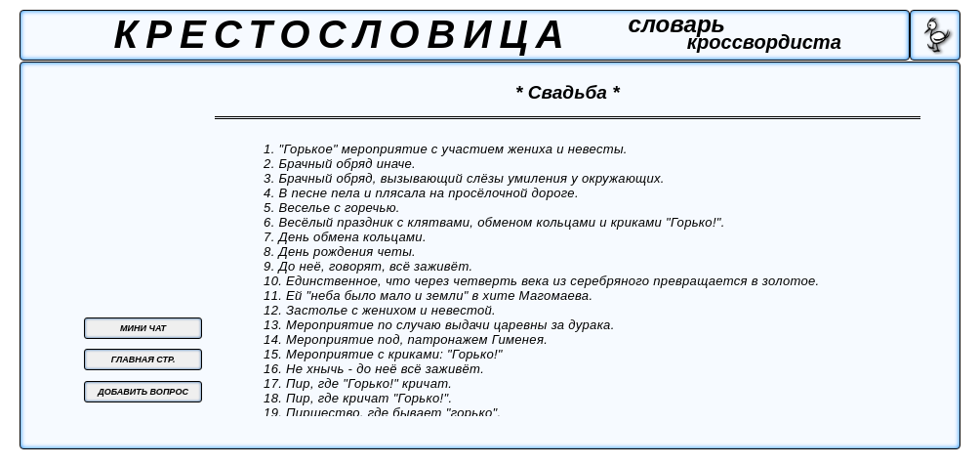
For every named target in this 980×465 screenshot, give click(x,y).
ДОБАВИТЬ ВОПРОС (143, 392)
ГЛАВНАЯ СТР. (143, 359)
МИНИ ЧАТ (143, 328)
